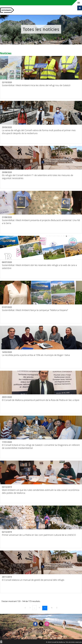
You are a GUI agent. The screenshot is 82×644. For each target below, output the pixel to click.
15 (52, 608)
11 (40, 608)
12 (46, 608)
